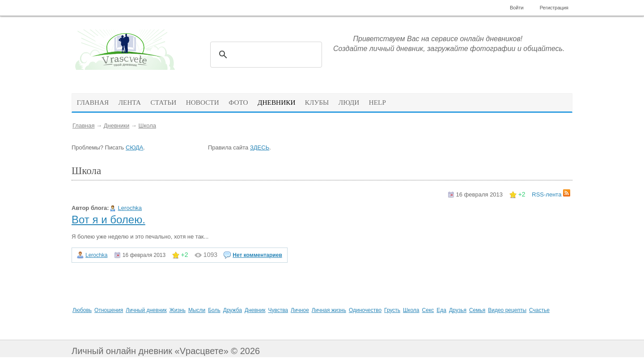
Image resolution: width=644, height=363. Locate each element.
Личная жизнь (329, 310)
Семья (477, 310)
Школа (147, 126)
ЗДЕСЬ (260, 147)
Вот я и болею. (108, 220)
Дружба (233, 310)
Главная (83, 126)
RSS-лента (551, 194)
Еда (441, 310)
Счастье (539, 310)
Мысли (197, 310)
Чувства (278, 310)
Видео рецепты (507, 310)
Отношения (109, 310)
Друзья (458, 310)
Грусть (392, 310)
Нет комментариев (257, 255)
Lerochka (130, 208)
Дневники (117, 126)
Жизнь (178, 310)
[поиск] (265, 55)
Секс (428, 310)
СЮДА (134, 147)
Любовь (82, 310)
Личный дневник (146, 310)
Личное (300, 310)
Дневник (255, 310)
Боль (214, 310)
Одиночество (365, 310)
